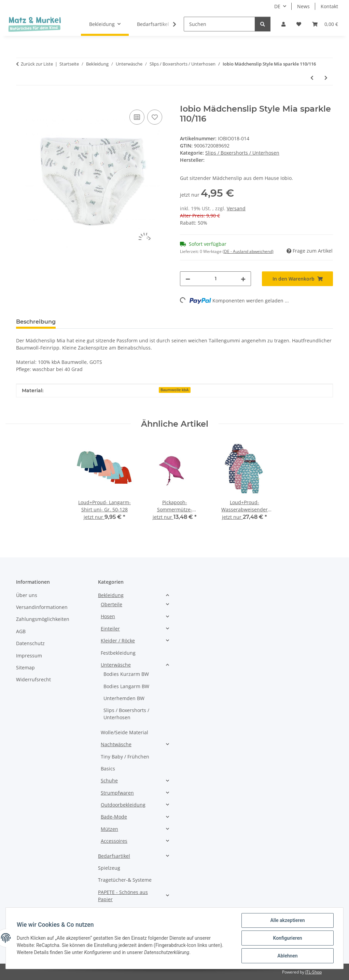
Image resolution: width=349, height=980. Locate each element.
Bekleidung (111, 595)
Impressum (29, 656)
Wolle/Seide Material (124, 732)
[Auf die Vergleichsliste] (137, 117)
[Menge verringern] (188, 279)
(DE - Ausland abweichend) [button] (248, 251)
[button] (283, 24)
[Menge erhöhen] (243, 279)
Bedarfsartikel (114, 856)
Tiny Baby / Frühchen (125, 757)
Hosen (108, 616)
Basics (108, 769)
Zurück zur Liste (37, 64)
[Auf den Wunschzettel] (155, 117)
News (303, 6)
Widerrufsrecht (33, 679)
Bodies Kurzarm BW (126, 674)
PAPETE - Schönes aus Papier (123, 896)
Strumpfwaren (117, 793)
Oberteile (111, 604)
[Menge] (215, 279)
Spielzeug (109, 868)
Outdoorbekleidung (123, 805)
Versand (236, 208)
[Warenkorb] (325, 24)
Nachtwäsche (116, 744)
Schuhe (109, 780)
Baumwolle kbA (174, 390)
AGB (21, 631)
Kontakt (329, 6)
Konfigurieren (287, 938)
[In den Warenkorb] (22, 100)
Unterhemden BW (124, 698)
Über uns (27, 595)
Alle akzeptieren (287, 920)
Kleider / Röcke (118, 641)
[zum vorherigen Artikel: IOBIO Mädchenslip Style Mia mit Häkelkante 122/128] (312, 78)
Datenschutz (30, 643)
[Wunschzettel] (299, 24)
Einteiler (110, 629)
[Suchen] (219, 24)
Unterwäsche (116, 665)
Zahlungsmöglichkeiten (43, 619)
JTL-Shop (313, 972)
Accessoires (114, 841)
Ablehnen (287, 956)
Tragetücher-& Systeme (125, 880)
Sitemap (25, 667)
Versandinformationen (42, 607)
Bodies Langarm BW (126, 686)
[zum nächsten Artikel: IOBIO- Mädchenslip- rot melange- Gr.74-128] (326, 78)
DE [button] (277, 6)
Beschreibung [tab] (36, 322)
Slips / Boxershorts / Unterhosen (242, 153)
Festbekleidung (118, 653)
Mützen (109, 829)
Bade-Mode (114, 817)
